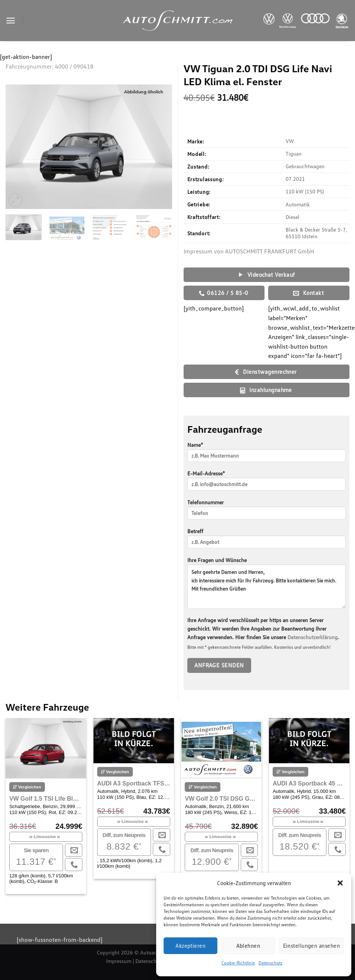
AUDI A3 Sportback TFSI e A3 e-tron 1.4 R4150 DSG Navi (134, 783)
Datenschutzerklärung (313, 637)
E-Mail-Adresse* (267, 483)
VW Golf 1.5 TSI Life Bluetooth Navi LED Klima (46, 799)
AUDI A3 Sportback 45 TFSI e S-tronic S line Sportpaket (309, 783)
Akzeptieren (190, 946)
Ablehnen (248, 946)
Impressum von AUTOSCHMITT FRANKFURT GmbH (249, 251)
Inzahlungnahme (266, 390)
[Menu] (11, 21)
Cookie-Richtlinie (238, 963)
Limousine (45, 837)
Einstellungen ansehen (311, 946)
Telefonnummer (267, 512)
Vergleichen (27, 787)
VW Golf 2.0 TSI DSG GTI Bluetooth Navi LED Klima (221, 799)
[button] (340, 883)
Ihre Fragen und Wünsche (267, 585)
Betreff (267, 541)
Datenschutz (270, 963)
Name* (267, 454)
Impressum (119, 961)
